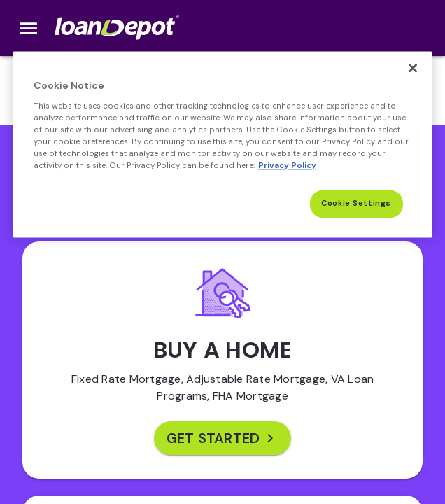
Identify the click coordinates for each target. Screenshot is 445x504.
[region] (222, 144)
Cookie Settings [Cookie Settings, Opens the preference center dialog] (356, 203)
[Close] (413, 68)
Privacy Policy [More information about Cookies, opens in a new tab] (287, 166)
